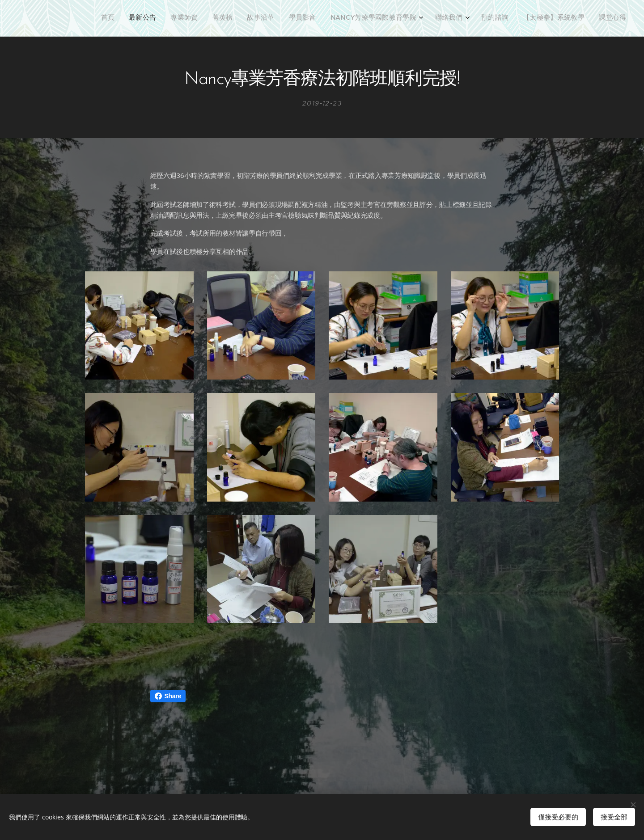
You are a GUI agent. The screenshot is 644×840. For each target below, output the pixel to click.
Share (168, 696)
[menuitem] (477, 18)
